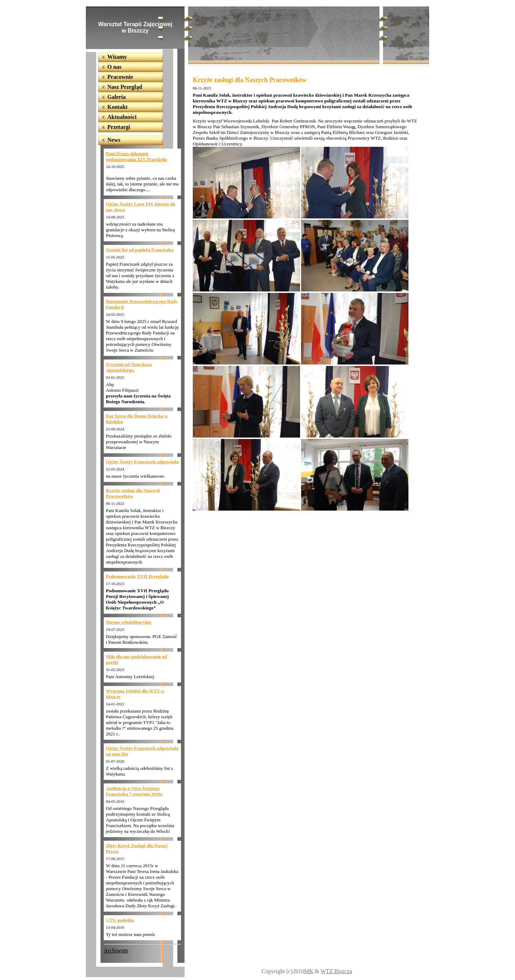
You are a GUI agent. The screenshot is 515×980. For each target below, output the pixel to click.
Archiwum (116, 950)
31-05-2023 (115, 670)
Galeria (117, 97)
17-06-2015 (115, 859)
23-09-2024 (115, 429)
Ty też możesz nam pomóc (131, 934)
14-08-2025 (115, 217)
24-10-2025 (115, 166)
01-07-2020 (115, 761)
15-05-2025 (115, 257)
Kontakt (117, 107)
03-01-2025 (115, 377)
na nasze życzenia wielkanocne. (135, 476)
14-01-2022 (115, 704)
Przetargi (119, 127)
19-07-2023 (115, 629)
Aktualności (122, 117)
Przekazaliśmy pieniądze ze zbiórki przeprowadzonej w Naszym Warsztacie (139, 442)
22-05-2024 (115, 469)
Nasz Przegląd (125, 87)
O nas (114, 67)
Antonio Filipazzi (122, 390)
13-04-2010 (115, 927)
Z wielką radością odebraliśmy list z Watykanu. (139, 771)
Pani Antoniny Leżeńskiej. (131, 677)
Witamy (117, 57)
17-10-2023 (115, 584)
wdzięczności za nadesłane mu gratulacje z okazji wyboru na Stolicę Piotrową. (140, 230)
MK (309, 971)
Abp (110, 384)
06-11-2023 (115, 503)
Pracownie (120, 77)
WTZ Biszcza (336, 971)
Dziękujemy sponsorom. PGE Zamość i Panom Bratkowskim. (141, 639)
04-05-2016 (115, 801)
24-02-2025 (115, 314)
